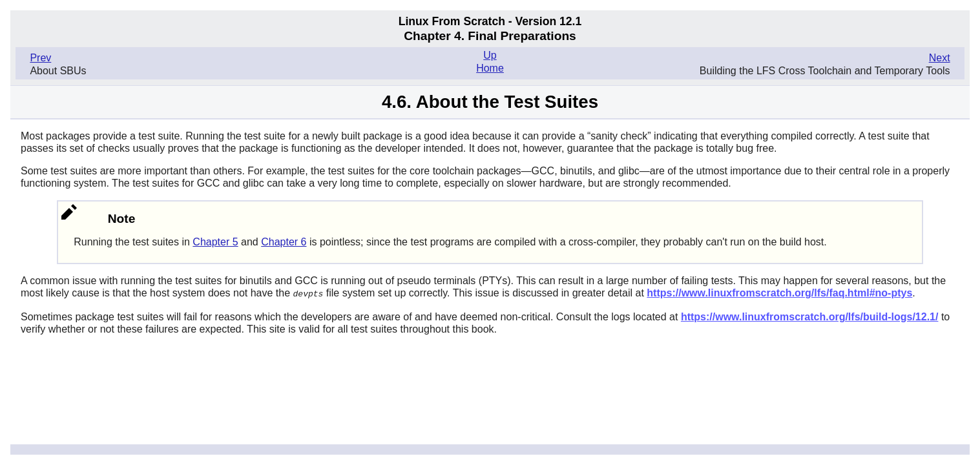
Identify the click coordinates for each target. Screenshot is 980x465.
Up (490, 55)
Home (490, 68)
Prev (40, 58)
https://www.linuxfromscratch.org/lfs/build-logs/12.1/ (810, 316)
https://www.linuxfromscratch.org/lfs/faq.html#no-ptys (779, 293)
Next (940, 58)
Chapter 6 (284, 242)
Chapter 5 (215, 242)
